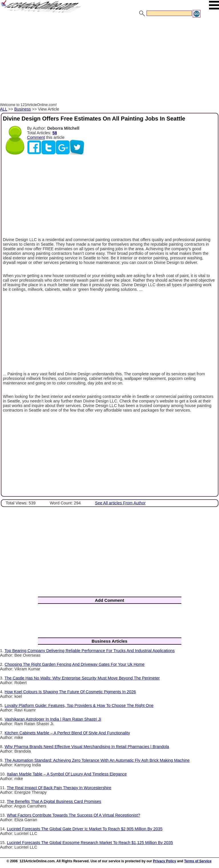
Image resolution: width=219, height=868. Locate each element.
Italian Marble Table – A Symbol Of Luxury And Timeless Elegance (67, 774)
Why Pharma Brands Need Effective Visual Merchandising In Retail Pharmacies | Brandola (87, 747)
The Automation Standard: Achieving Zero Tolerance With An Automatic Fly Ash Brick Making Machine (97, 760)
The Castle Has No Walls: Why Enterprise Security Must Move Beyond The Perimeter (82, 678)
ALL (4, 109)
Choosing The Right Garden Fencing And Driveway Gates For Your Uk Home (75, 664)
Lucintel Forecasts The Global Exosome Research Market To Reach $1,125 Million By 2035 (90, 843)
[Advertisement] (109, 61)
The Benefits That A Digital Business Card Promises (54, 801)
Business (23, 109)
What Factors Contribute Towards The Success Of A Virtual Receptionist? (73, 815)
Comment (36, 137)
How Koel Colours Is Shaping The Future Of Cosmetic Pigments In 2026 (70, 692)
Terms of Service (198, 861)
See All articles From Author (120, 503)
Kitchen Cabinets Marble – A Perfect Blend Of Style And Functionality (67, 733)
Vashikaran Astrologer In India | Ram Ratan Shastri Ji (53, 719)
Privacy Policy (164, 861)
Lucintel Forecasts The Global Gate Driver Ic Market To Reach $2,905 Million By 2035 (85, 829)
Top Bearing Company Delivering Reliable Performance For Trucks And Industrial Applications (90, 651)
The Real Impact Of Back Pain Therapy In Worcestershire (59, 788)
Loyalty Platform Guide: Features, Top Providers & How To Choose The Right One (79, 705)
